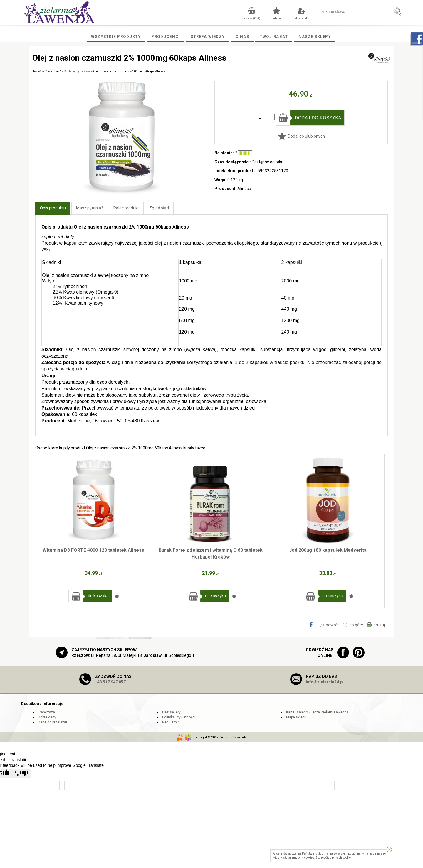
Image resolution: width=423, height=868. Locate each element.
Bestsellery (171, 712)
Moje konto (301, 18)
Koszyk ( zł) (251, 18)
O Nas (242, 37)
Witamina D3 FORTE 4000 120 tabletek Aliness (93, 550)
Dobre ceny (47, 717)
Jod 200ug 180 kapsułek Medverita (328, 550)
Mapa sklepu (296, 717)
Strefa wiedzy (208, 37)
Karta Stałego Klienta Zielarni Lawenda (317, 712)
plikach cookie (341, 858)
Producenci (166, 37)
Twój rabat (274, 37)
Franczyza (46, 712)
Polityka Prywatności (179, 717)
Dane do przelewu (52, 722)
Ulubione (276, 18)
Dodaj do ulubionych (306, 136)
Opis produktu (53, 208)
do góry (356, 625)
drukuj (379, 625)
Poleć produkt (126, 208)
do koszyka (98, 596)
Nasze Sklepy (315, 37)
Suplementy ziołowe (77, 71)
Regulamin (171, 722)
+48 (110, 682)
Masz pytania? (90, 208)
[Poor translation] (21, 773)
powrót (332, 625)
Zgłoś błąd (159, 208)
